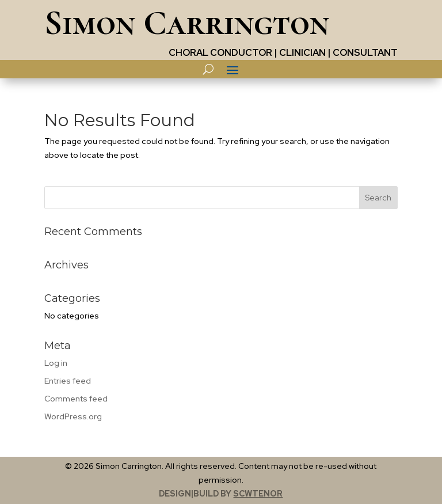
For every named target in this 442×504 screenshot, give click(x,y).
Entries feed (68, 381)
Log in (56, 363)
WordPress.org (73, 416)
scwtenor (258, 494)
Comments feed (76, 399)
